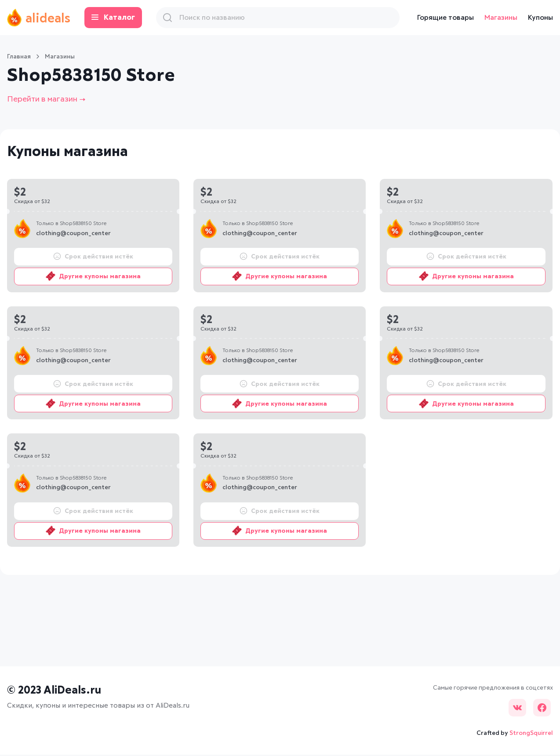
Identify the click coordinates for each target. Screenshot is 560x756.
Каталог (121, 18)
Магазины (501, 18)
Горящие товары (445, 18)
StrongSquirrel (531, 734)
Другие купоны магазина (93, 277)
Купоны (540, 18)
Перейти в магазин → (51, 100)
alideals (42, 18)
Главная (19, 57)
